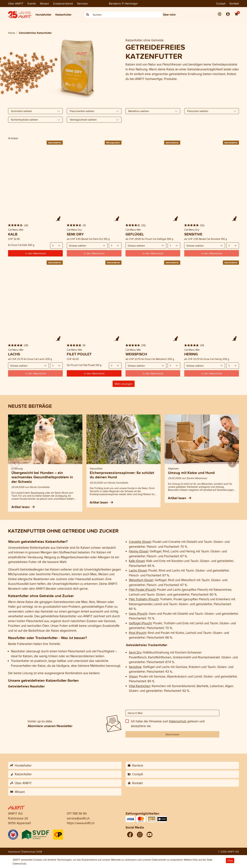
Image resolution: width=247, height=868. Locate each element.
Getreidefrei (55, 143)
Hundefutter (43, 15)
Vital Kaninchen (140, 686)
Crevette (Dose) (140, 542)
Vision (133, 676)
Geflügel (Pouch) (140, 623)
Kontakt (234, 3)
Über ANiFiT (16, 3)
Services (82, 3)
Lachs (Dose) (138, 570)
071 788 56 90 (77, 813)
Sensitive (135, 667)
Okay (230, 861)
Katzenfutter (63, 15)
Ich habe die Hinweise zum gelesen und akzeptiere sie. (168, 724)
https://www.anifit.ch (81, 823)
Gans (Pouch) (138, 614)
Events (32, 3)
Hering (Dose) (139, 551)
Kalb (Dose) (137, 561)
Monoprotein (113, 143)
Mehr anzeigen (124, 384)
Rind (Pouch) (138, 633)
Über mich (169, 15)
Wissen (44, 3)
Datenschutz (178, 721)
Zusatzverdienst (63, 3)
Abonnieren (172, 734)
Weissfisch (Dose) (141, 580)
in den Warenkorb (35, 253)
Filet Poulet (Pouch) (142, 590)
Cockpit (221, 3)
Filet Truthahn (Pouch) (144, 599)
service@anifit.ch (78, 818)
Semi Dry (135, 652)
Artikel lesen (23, 507)
